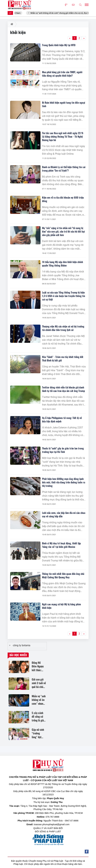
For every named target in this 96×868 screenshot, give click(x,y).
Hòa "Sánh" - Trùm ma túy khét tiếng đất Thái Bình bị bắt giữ (63, 359)
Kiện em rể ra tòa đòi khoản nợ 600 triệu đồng (63, 199)
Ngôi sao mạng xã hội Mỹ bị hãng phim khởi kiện (61, 606)
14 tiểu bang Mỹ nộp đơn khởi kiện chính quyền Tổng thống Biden (63, 264)
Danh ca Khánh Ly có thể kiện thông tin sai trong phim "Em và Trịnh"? (64, 169)
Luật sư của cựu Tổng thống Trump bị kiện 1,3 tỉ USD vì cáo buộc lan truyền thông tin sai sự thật (64, 296)
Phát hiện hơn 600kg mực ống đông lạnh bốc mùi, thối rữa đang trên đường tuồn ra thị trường (64, 482)
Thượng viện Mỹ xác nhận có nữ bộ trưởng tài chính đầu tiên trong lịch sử (63, 328)
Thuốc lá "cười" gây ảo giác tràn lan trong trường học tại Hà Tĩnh (63, 450)
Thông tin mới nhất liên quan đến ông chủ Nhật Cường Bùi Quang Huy (63, 575)
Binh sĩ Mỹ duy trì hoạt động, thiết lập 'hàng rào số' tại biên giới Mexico (61, 545)
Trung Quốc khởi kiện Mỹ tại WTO (59, 45)
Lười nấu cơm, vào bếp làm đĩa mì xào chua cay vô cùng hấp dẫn (64, 514)
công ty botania (22, 645)
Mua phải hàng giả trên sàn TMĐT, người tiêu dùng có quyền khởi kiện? (62, 74)
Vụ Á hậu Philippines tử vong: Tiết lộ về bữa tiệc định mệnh (62, 420)
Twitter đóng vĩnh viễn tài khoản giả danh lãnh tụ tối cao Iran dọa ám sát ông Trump (63, 389)
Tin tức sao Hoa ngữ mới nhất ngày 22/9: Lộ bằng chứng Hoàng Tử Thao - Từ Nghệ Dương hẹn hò (63, 136)
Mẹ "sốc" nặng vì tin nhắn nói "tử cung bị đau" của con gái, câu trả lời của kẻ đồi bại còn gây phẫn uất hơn (63, 231)
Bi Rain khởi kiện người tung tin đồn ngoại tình (64, 104)
